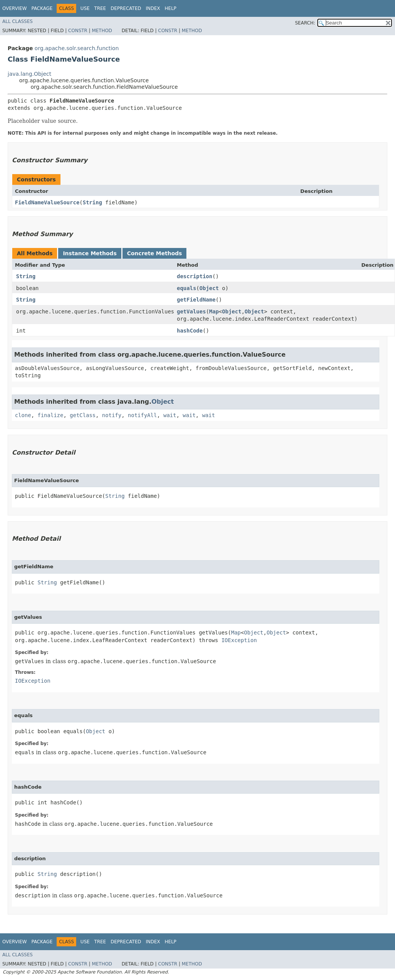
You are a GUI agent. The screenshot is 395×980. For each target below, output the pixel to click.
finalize (50, 415)
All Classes (17, 21)
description (195, 276)
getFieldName (196, 300)
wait (170, 415)
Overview (15, 8)
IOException (239, 640)
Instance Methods (90, 253)
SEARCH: (305, 23)
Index (153, 8)
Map (214, 311)
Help (171, 8)
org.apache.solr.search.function (77, 48)
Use (85, 8)
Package (42, 8)
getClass (82, 415)
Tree (100, 8)
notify (112, 415)
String (92, 202)
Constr (78, 31)
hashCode (190, 331)
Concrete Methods (155, 253)
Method (102, 31)
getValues (191, 311)
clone (23, 415)
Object (209, 288)
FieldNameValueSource (47, 202)
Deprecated (126, 8)
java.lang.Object (29, 74)
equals (187, 288)
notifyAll (142, 415)
